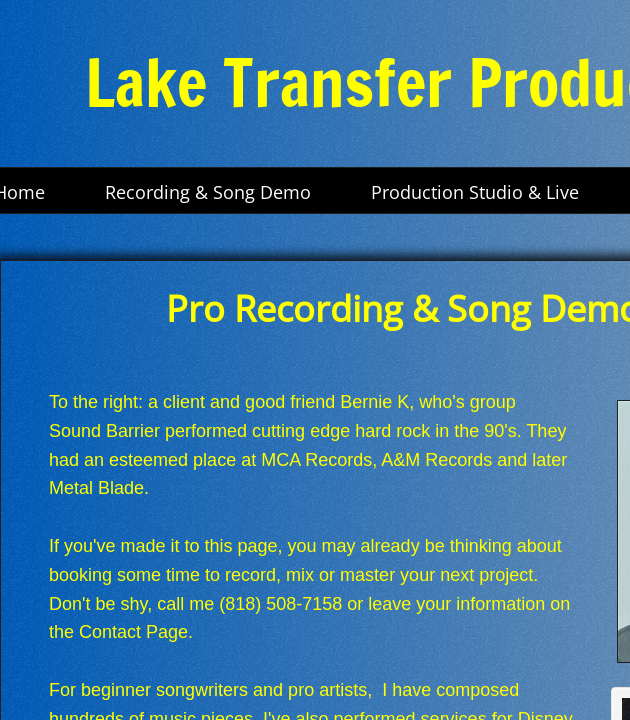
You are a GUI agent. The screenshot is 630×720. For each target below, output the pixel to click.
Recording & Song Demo (208, 192)
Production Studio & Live (475, 192)
